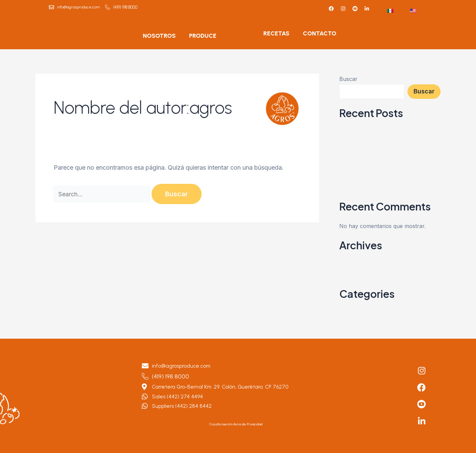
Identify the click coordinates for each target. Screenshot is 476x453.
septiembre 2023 (361, 283)
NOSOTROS (159, 36)
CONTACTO (320, 33)
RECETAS (276, 33)
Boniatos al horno (363, 172)
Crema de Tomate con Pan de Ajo (384, 184)
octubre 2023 (356, 271)
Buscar (348, 79)
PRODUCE (203, 36)
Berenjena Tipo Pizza (367, 196)
